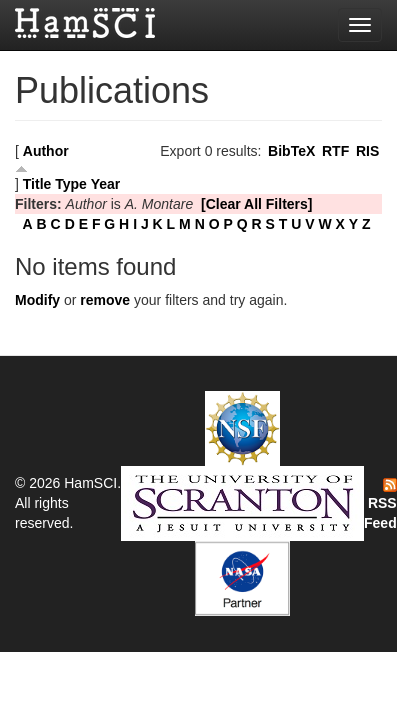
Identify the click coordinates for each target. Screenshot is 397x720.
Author (46, 151)
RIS (367, 151)
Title (37, 184)
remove (105, 300)
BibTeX (291, 151)
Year (106, 184)
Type (71, 184)
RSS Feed (380, 505)
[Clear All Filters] (257, 204)
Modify (37, 300)
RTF (335, 151)
